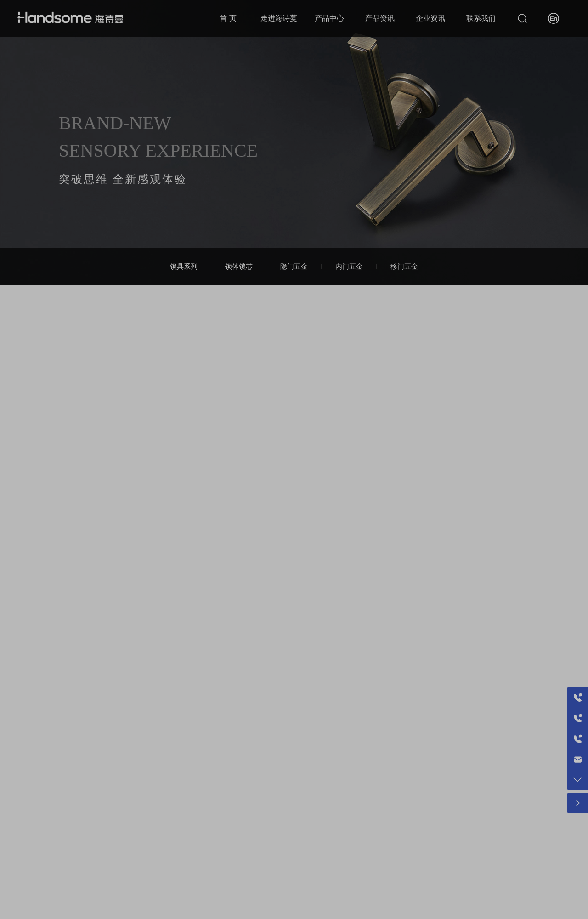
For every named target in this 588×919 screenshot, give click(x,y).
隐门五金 (294, 266)
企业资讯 (430, 18)
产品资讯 (380, 18)
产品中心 (329, 18)
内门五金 (349, 266)
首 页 (228, 18)
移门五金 (404, 266)
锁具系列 (184, 266)
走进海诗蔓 (279, 18)
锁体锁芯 (239, 266)
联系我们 (481, 18)
